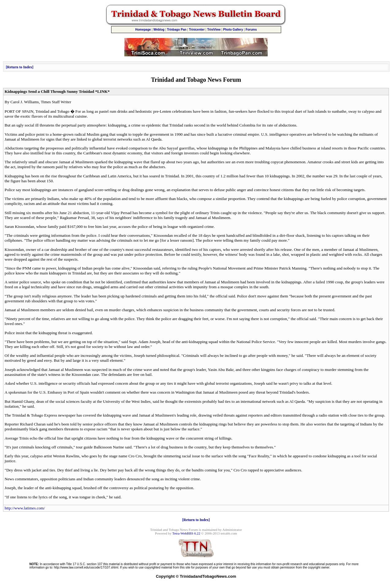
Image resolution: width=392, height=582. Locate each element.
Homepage (143, 30)
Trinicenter (197, 30)
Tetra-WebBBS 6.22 (186, 533)
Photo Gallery (233, 30)
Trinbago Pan (177, 30)
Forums (251, 30)
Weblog (159, 30)
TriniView (214, 30)
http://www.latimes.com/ (25, 508)
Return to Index (20, 67)
